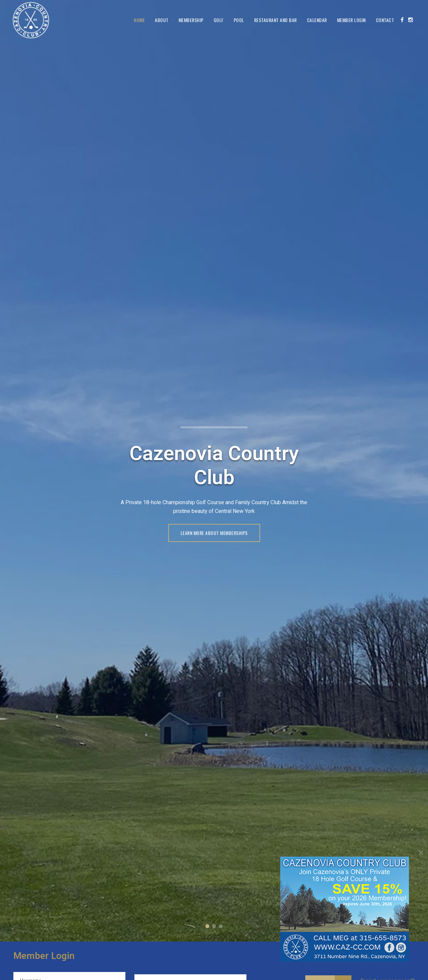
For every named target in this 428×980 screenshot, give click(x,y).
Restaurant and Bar (276, 20)
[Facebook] (402, 20)
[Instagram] (411, 20)
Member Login (351, 20)
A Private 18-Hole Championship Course (214, 926)
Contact (385, 20)
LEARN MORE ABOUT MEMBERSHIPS (214, 533)
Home (139, 20)
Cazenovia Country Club (207, 926)
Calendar (317, 20)
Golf (219, 20)
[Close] (421, 853)
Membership (191, 20)
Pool (239, 20)
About (162, 20)
